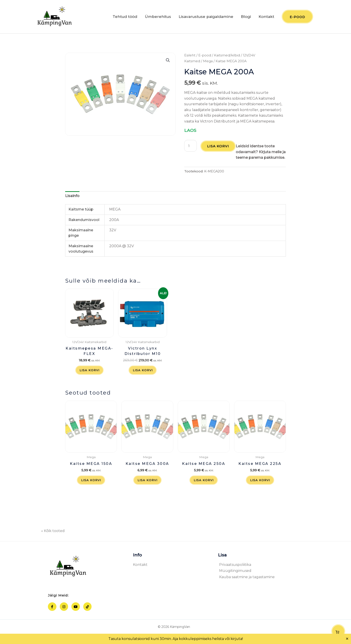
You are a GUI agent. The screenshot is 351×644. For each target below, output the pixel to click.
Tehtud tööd (125, 17)
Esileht (190, 57)
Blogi (246, 17)
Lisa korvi (219, 148)
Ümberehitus (158, 17)
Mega (208, 62)
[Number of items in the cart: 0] (338, 631)
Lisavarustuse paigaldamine (206, 17)
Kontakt (266, 17)
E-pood (205, 57)
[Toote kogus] (191, 147)
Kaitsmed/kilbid (227, 57)
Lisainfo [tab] (72, 203)
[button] (168, 62)
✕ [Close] (347, 639)
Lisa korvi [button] (89, 378)
